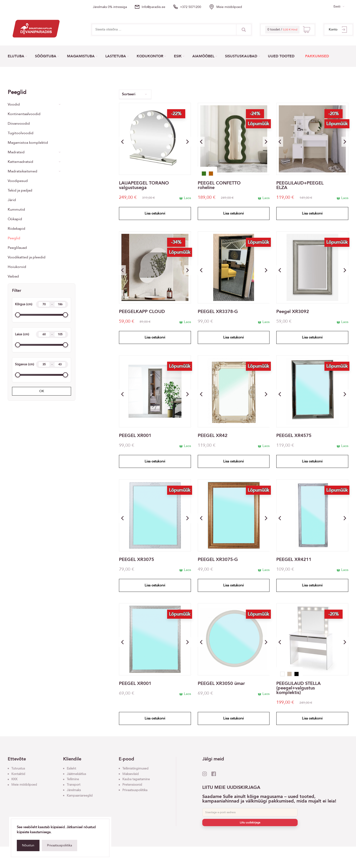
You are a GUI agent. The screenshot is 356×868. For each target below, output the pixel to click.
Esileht (71, 768)
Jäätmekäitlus (76, 774)
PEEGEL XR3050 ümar (221, 684)
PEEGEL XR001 (135, 436)
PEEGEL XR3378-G (218, 312)
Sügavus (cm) (42, 364)
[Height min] (44, 304)
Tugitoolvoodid (21, 133)
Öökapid (15, 219)
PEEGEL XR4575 (294, 436)
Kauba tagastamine (136, 779)
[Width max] (60, 334)
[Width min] (44, 334)
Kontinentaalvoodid (24, 114)
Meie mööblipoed (229, 7)
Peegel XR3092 (293, 312)
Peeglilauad (17, 248)
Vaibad (13, 276)
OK (42, 391)
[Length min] (44, 364)
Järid (12, 200)
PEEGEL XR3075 (137, 560)
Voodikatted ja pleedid (27, 257)
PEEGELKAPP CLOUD (142, 312)
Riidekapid (16, 229)
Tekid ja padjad (20, 190)
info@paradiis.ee (153, 7)
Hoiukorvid (17, 267)
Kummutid (16, 209)
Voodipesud (18, 181)
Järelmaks (74, 790)
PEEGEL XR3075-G (218, 560)
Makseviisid (131, 774)
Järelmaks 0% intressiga (110, 7)
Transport (74, 785)
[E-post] (250, 812)
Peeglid (14, 238)
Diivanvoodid (19, 124)
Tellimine (73, 779)
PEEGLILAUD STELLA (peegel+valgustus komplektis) (298, 688)
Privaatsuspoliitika (59, 845)
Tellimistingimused (135, 768)
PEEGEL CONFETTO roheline (219, 185)
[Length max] (60, 364)
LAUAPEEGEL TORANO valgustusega (144, 185)
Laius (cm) (42, 334)
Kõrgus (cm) (42, 304)
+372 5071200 (191, 7)
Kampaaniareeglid (80, 796)
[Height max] (60, 304)
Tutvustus (18, 768)
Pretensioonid (132, 785)
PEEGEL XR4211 (294, 560)
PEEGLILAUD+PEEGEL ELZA (300, 185)
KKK (14, 779)
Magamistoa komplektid (28, 143)
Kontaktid (18, 774)
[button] (188, 142)
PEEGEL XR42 (213, 436)
